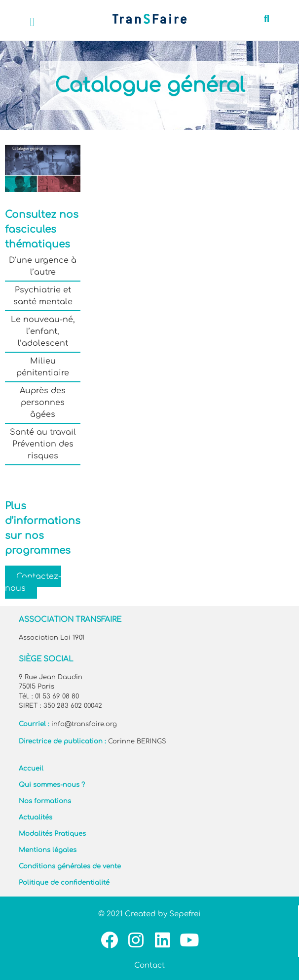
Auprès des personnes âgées (43, 403)
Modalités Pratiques (52, 834)
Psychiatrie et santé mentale (43, 296)
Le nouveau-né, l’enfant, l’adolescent (43, 331)
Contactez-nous (33, 582)
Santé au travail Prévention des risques (43, 444)
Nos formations (45, 801)
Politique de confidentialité (64, 883)
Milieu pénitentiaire (43, 367)
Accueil (31, 769)
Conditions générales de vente (70, 866)
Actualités (36, 817)
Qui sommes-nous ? (52, 785)
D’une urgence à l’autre (43, 266)
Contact (149, 965)
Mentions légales (48, 850)
